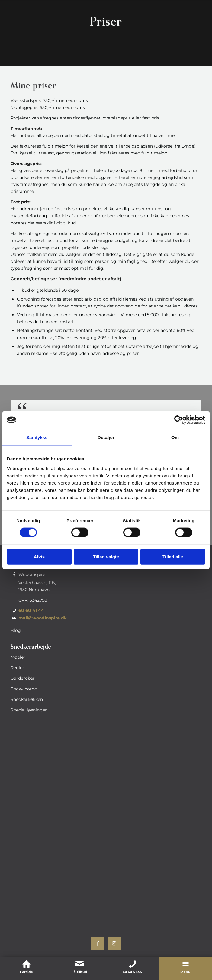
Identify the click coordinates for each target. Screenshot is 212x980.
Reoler (17, 668)
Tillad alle (173, 557)
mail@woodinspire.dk (43, 618)
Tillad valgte (106, 557)
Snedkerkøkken (27, 699)
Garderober (23, 678)
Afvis (39, 557)
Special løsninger (29, 710)
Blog (16, 630)
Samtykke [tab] (37, 437)
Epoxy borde (24, 689)
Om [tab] (175, 437)
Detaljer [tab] (106, 437)
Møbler (18, 657)
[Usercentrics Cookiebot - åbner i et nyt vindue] (179, 420)
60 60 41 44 (31, 610)
